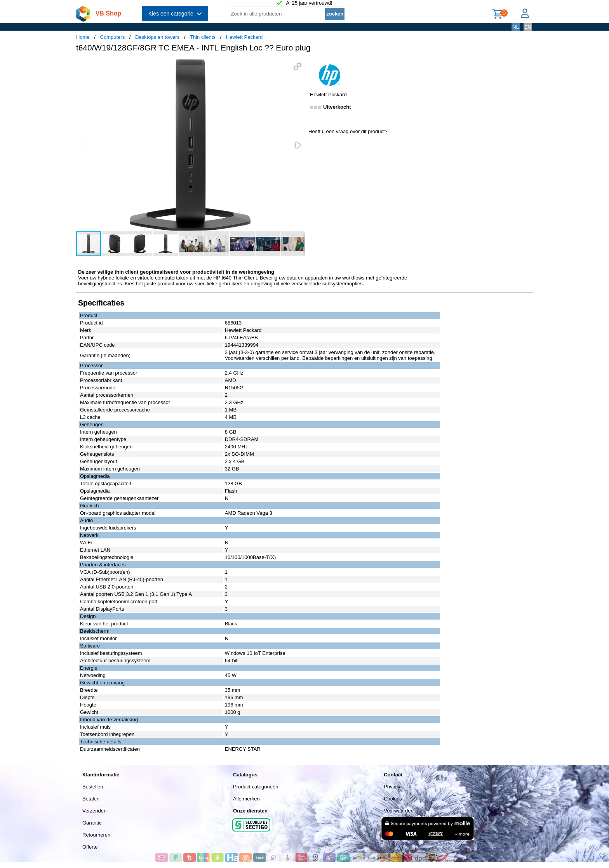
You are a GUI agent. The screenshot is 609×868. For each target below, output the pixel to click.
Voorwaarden (399, 811)
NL (516, 27)
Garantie (92, 823)
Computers (113, 37)
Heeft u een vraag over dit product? (348, 131)
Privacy (392, 787)
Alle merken (246, 799)
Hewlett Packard (244, 37)
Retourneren (96, 835)
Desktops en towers (157, 37)
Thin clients (203, 37)
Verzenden (94, 811)
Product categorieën (256, 787)
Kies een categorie (175, 14)
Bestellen (93, 787)
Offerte (90, 847)
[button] (298, 66)
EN (528, 27)
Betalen (91, 799)
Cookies (393, 799)
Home (83, 37)
